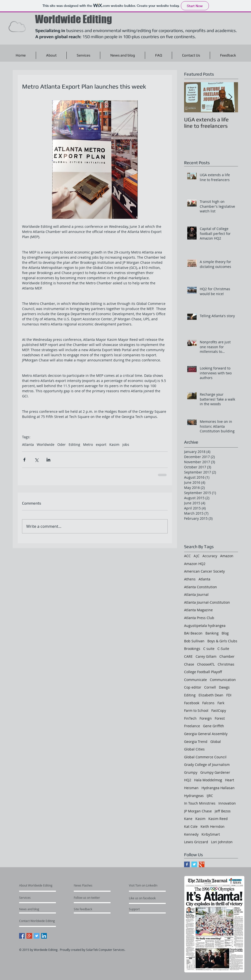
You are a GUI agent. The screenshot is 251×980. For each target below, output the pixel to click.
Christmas (226, 664)
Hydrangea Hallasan (218, 788)
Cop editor (193, 687)
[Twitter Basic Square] (194, 864)
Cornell (210, 687)
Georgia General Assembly (206, 734)
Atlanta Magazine (198, 610)
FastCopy (219, 710)
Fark (221, 703)
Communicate (195, 680)
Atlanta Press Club (199, 618)
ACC (187, 556)
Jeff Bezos (223, 811)
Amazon (227, 556)
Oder (62, 444)
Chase (189, 664)
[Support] (141, 909)
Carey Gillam (206, 656)
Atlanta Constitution (201, 587)
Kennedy (191, 834)
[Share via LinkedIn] (48, 460)
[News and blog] (41, 909)
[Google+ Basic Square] (202, 864)
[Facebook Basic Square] (187, 864)
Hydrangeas (194, 796)
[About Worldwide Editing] (58, 885)
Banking (212, 633)
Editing (74, 444)
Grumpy (191, 772)
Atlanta (28, 444)
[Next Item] (230, 98)
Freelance (192, 726)
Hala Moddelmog (208, 780)
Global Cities (194, 749)
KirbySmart (211, 834)
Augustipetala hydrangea (205, 626)
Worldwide (46, 444)
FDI (229, 695)
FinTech (190, 718)
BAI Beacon (193, 633)
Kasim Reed (218, 819)
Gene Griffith (213, 726)
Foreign (206, 718)
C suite (209, 649)
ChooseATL (206, 664)
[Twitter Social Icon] (37, 936)
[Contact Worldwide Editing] (61, 921)
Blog (225, 633)
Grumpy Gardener (215, 772)
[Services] (33, 898)
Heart (230, 780)
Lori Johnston (222, 842)
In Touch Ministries (200, 803)
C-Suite (223, 649)
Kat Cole (191, 826)
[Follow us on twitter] (108, 898)
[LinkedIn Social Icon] (44, 936)
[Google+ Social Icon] (29, 936)
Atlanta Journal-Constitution (207, 602)
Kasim (114, 444)
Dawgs (224, 687)
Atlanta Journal (196, 594)
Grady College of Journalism (207, 765)
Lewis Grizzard (196, 842)
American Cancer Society (204, 571)
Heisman (191, 788)
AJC (197, 556)
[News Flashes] (94, 885)
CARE (188, 656)
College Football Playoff (203, 672)
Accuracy (210, 556)
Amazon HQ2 (195, 564)
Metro (88, 444)
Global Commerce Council (205, 757)
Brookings (192, 649)
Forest (220, 718)
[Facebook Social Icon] (22, 936)
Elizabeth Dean (211, 695)
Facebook (192, 703)
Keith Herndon (213, 826)
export (101, 444)
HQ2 (188, 780)
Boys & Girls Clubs (222, 641)
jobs (126, 444)
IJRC (210, 796)
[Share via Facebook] (24, 460)
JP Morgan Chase (198, 811)
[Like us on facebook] (161, 898)
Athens (190, 579)
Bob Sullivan (194, 641)
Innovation (227, 803)
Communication (223, 680)
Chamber (227, 656)
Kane (188, 819)
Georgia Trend (196, 742)
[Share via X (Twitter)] (36, 460)
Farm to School (196, 710)
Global (216, 742)
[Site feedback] (96, 909)
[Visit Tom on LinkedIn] (164, 885)
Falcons (208, 703)
